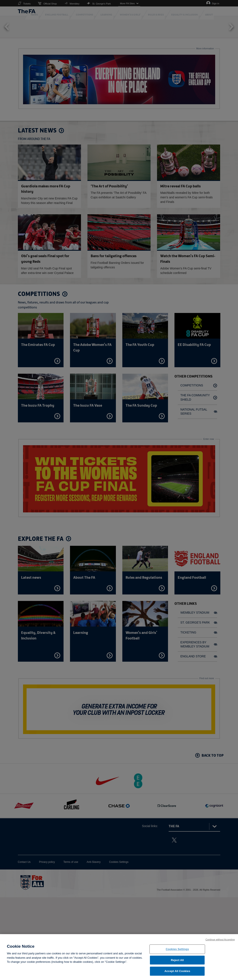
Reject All (177, 960)
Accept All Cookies (177, 971)
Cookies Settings (177, 949)
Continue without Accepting (220, 940)
